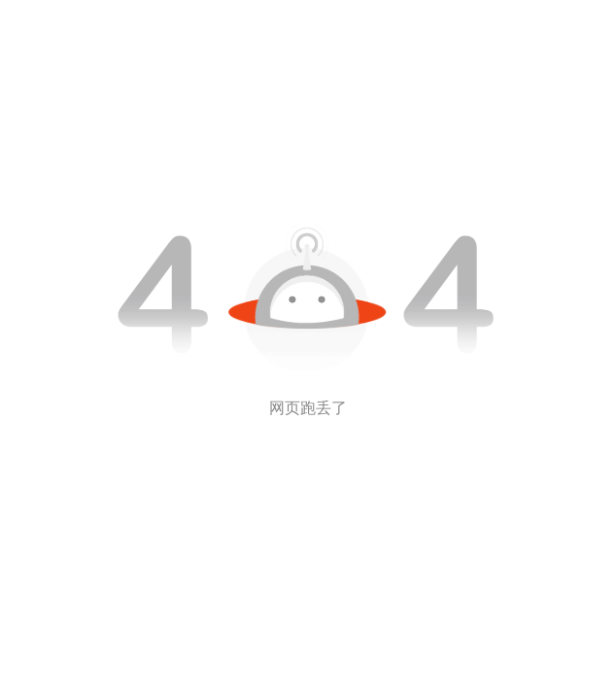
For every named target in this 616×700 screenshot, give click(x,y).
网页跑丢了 (308, 408)
